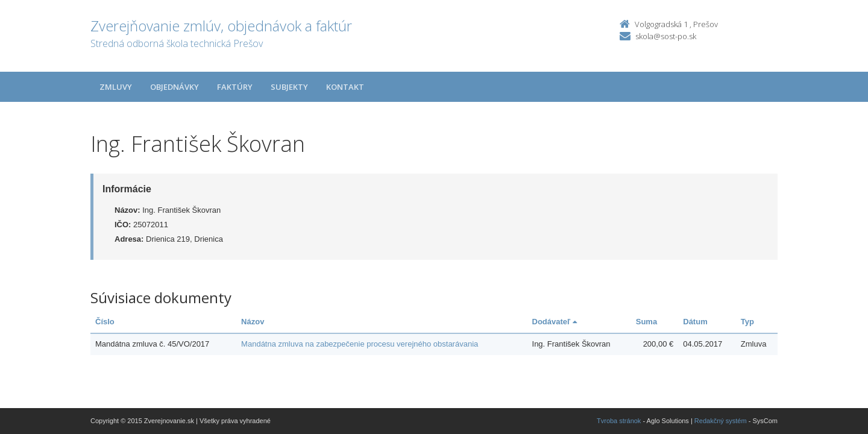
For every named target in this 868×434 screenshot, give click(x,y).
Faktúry (235, 87)
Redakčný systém (721, 421)
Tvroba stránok (619, 421)
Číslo (105, 322)
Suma (646, 322)
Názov (253, 322)
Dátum (695, 322)
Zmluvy (116, 87)
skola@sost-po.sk (666, 36)
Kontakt (345, 87)
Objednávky (175, 87)
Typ (747, 322)
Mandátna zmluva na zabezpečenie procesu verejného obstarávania (360, 344)
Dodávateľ (555, 322)
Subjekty (289, 87)
